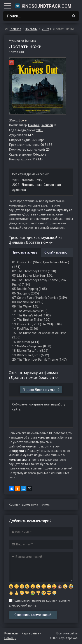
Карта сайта (30, 633)
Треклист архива (25, 252)
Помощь (10, 638)
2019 (40, 130)
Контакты (11, 633)
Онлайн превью (56, 252)
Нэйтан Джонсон (41, 125)
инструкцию (17, 451)
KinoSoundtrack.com (43, 6)
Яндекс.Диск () (41, 390)
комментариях (48, 437)
